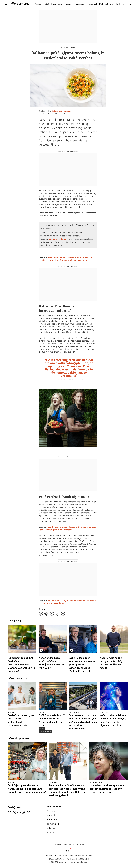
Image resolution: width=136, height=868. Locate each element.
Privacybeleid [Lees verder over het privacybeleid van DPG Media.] (58, 855)
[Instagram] (24, 813)
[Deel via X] (57, 614)
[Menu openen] (6, 4)
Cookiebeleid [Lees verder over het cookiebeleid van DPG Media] (48, 855)
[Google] (10, 813)
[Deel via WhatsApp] (46, 614)
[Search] (130, 4)
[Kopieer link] (41, 614)
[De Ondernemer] (21, 4)
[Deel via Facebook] (52, 614)
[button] (70, 855)
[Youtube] (29, 813)
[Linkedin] (14, 813)
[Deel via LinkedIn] (63, 614)
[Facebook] (19, 813)
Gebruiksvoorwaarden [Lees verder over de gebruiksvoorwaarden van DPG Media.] (85, 855)
